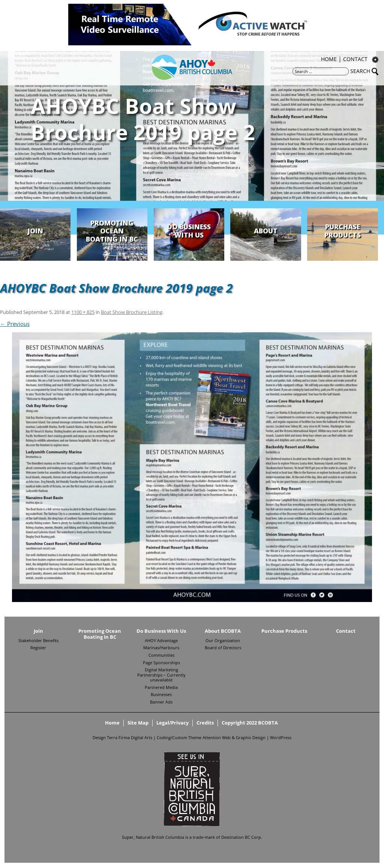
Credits (205, 723)
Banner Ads (161, 702)
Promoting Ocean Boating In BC (112, 231)
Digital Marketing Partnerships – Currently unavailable (161, 675)
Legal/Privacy (172, 723)
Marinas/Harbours (161, 648)
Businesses (161, 695)
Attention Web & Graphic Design (234, 737)
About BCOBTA (223, 631)
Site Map (138, 723)
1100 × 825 (83, 312)
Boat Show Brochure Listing (132, 312)
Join (35, 231)
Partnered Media (161, 687)
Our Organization (223, 641)
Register (38, 648)
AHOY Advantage (161, 641)
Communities (161, 655)
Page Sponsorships (161, 663)
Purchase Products (343, 231)
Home (329, 60)
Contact (355, 60)
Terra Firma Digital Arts (130, 737)
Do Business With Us (189, 231)
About (266, 231)
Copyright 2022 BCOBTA (250, 723)
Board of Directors (223, 648)
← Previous (15, 324)
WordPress (281, 737)
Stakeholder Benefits (38, 641)
